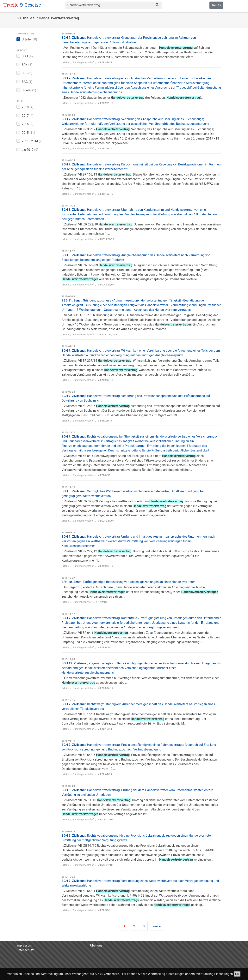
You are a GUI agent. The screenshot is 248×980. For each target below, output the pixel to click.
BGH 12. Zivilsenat (141, 668)
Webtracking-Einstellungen (215, 974)
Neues (216, 5)
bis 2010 (30, 150)
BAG (27, 82)
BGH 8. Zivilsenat (139, 214)
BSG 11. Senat (141, 305)
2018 (28, 107)
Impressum (24, 945)
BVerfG (29, 90)
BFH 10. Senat (128, 582)
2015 (28, 133)
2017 (28, 116)
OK (237, 974)
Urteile (29, 39)
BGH (28, 56)
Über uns (96, 945)
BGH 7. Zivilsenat (138, 541)
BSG (27, 73)
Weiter (157, 926)
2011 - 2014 (33, 141)
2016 (28, 124)
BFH (27, 65)
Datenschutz (25, 950)
